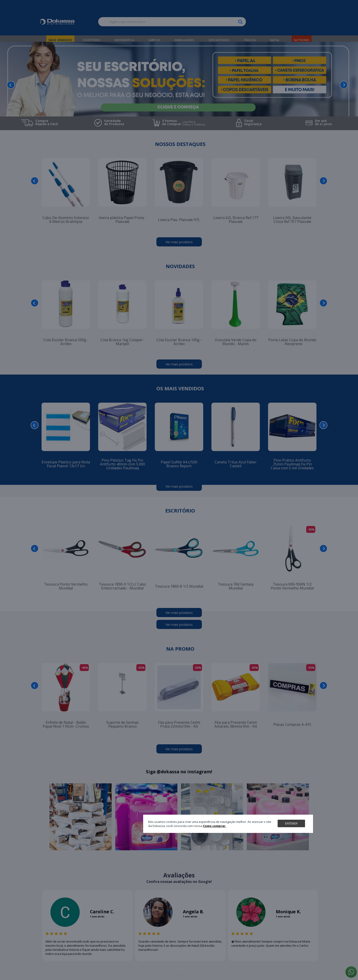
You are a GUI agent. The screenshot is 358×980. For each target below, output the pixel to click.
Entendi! (291, 823)
